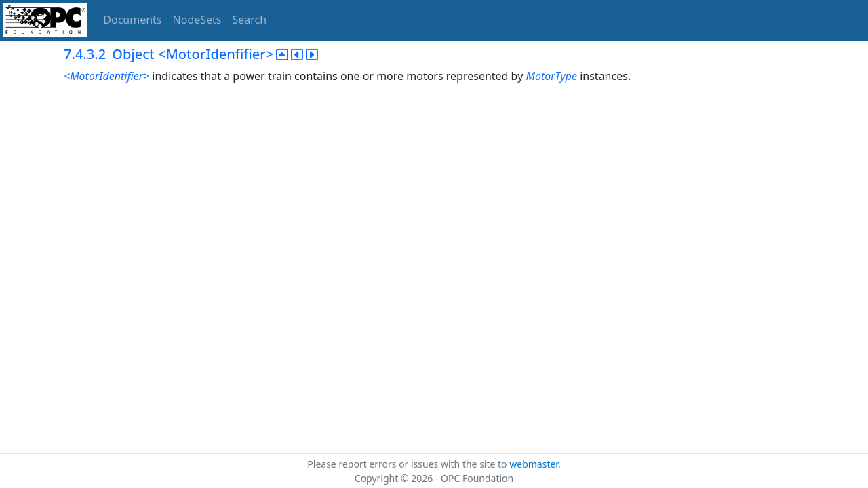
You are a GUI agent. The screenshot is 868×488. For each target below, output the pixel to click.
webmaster (534, 464)
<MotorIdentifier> (106, 76)
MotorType (553, 76)
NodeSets (197, 20)
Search (250, 20)
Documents (132, 20)
